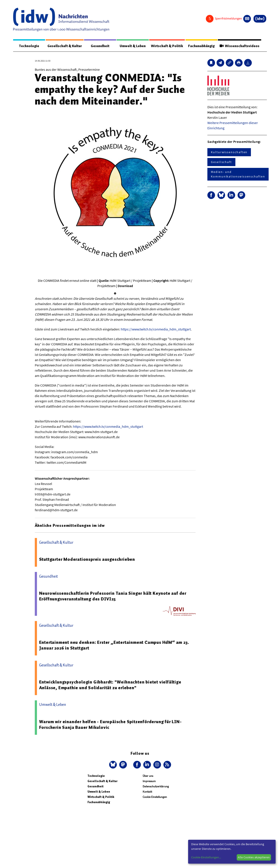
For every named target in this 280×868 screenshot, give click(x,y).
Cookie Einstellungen (155, 797)
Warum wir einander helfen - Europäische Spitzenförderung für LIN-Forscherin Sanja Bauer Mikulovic (110, 724)
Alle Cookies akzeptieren (254, 857)
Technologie (29, 46)
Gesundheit (100, 46)
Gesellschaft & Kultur (65, 46)
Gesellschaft (221, 162)
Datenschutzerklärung (156, 786)
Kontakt (147, 792)
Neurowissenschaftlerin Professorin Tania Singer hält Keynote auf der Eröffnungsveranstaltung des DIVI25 (113, 596)
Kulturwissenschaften (229, 152)
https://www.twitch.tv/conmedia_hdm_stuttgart (156, 329)
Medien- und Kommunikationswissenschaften (238, 174)
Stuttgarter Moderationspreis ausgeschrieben (87, 559)
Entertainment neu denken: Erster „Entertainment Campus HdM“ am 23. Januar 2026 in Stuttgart (114, 645)
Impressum (149, 781)
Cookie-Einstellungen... (206, 857)
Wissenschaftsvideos (240, 46)
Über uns (148, 776)
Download (125, 286)
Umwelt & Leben (133, 46)
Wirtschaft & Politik (167, 46)
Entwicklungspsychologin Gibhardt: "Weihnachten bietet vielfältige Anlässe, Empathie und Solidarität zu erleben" (110, 685)
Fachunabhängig (201, 46)
